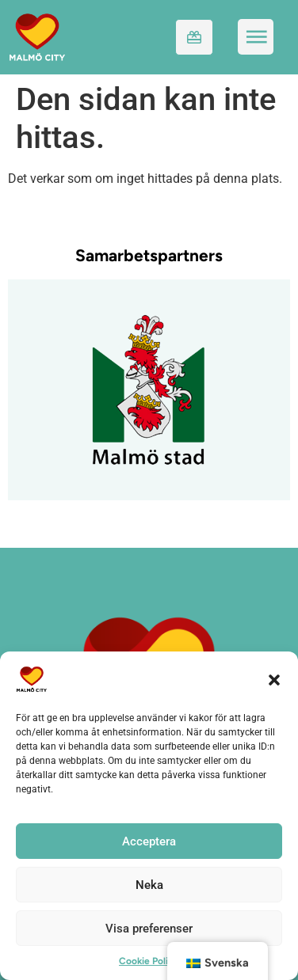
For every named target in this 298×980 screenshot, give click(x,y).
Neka (149, 885)
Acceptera (149, 841)
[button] (274, 679)
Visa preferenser (149, 929)
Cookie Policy (149, 961)
